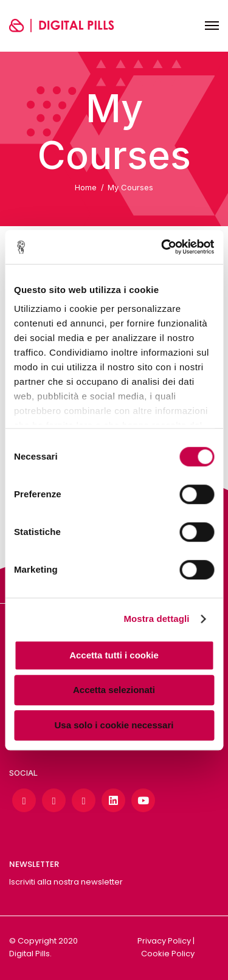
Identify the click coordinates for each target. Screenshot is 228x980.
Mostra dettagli (156, 619)
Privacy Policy (164, 941)
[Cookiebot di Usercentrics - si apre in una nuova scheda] (162, 247)
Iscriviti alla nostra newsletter (66, 882)
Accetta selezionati (114, 690)
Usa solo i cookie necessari (114, 725)
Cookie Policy (168, 954)
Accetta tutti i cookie (114, 655)
